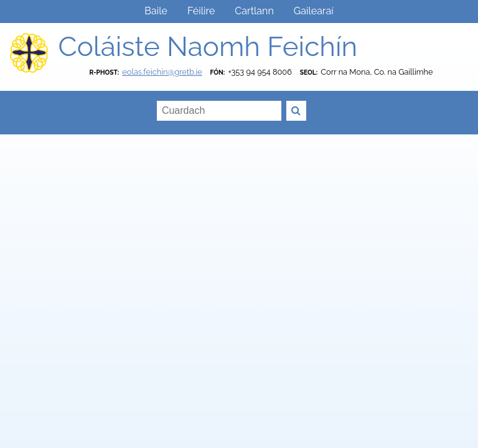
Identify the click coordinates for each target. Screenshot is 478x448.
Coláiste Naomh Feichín (208, 46)
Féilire (201, 11)
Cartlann (254, 11)
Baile (156, 11)
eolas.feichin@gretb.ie (162, 72)
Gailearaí (314, 11)
